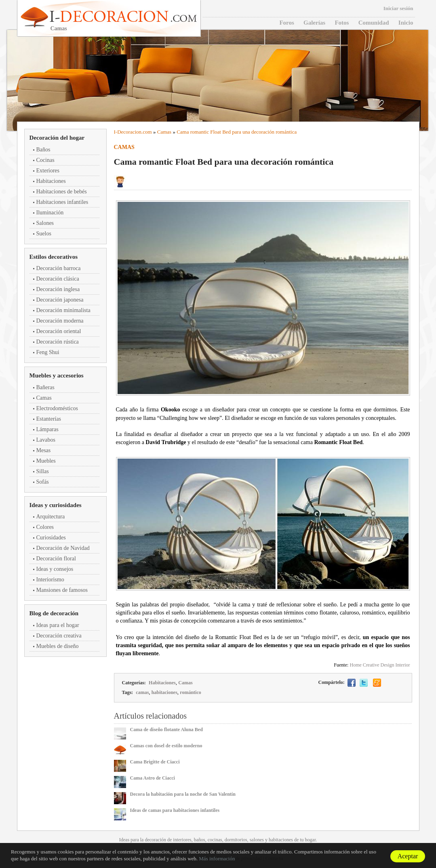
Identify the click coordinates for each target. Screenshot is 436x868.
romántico (190, 692)
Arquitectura (51, 517)
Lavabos (46, 440)
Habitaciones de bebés (62, 192)
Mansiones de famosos (62, 590)
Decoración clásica (58, 279)
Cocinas (45, 160)
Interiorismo (50, 580)
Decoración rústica (58, 342)
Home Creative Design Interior (380, 665)
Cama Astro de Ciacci (153, 778)
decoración (155, 840)
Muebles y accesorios (57, 375)
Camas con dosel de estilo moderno (166, 746)
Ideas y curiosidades (56, 505)
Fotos (342, 23)
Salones (45, 223)
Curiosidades (51, 538)
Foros (286, 23)
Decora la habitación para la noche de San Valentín (183, 794)
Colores (45, 527)
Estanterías (49, 419)
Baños (43, 150)
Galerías (314, 23)
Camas (44, 398)
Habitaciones (51, 181)
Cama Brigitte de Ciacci (155, 762)
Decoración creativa (59, 636)
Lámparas (47, 429)
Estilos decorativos (54, 257)
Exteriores (48, 171)
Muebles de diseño (58, 646)
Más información (217, 859)
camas (142, 692)
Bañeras (45, 387)
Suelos (44, 234)
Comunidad (374, 23)
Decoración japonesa (60, 300)
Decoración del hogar (57, 138)
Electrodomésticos (57, 408)
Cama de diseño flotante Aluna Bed (166, 730)
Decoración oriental (59, 331)
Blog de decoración (54, 613)
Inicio (406, 23)
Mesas (44, 450)
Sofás (43, 482)
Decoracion (129, 132)
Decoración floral (56, 559)
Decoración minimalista (63, 310)
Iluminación (50, 213)
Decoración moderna (60, 321)
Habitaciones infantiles (62, 202)
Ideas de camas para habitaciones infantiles (175, 810)
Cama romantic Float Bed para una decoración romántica (237, 132)
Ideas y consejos (55, 569)
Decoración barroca (59, 268)
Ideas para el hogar (58, 625)
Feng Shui (48, 352)
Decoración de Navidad (63, 548)
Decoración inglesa (58, 289)
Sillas (43, 471)
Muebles (46, 461)
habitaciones (164, 692)
